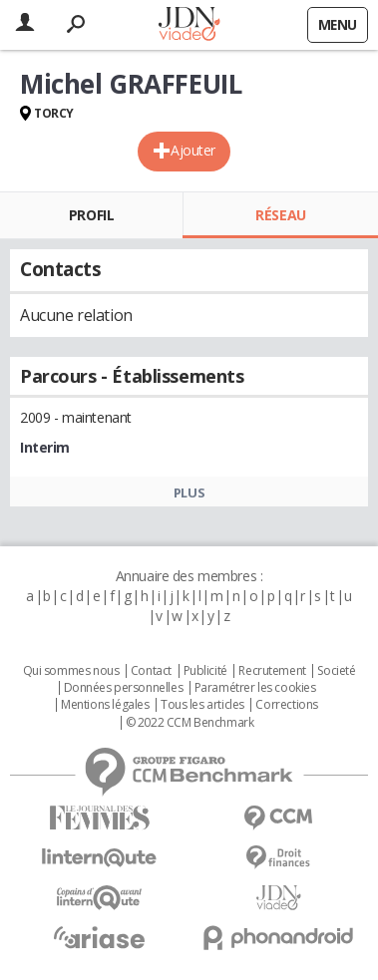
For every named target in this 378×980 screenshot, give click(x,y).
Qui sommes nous (71, 671)
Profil (91, 215)
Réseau (280, 215)
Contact (151, 671)
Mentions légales (105, 705)
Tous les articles (202, 705)
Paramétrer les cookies (255, 688)
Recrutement (272, 671)
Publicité (205, 671)
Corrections (286, 705)
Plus (189, 492)
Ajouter (193, 150)
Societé (336, 671)
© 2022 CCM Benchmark (190, 723)
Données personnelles (124, 688)
